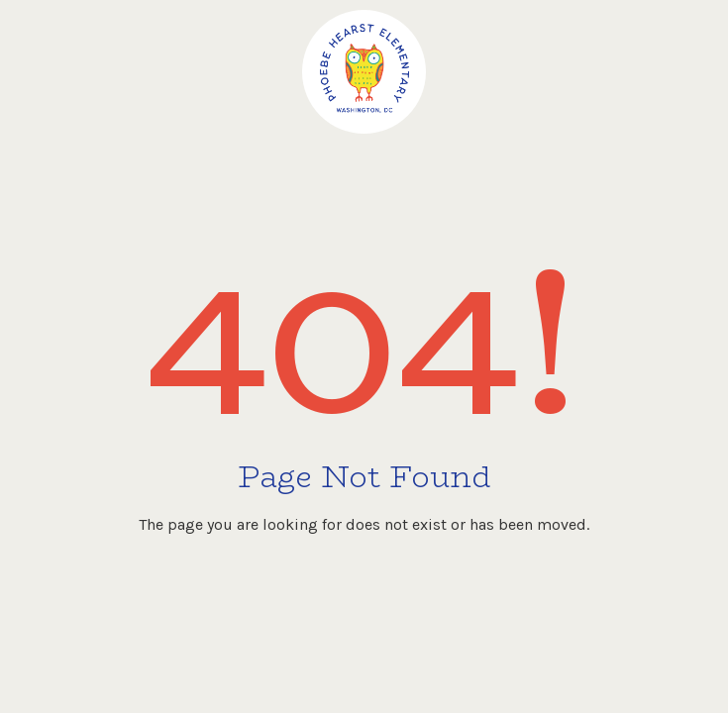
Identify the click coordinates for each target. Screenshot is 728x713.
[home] (364, 72)
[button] (683, 50)
